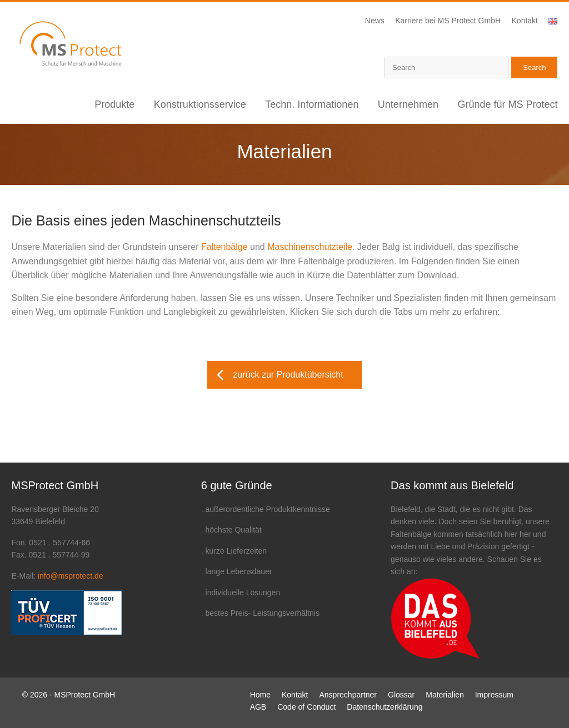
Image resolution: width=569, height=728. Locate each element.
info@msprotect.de (71, 576)
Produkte (114, 104)
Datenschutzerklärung (385, 707)
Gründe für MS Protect (507, 104)
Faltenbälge (224, 247)
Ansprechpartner (348, 695)
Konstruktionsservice (200, 104)
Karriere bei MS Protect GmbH (448, 21)
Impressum (494, 695)
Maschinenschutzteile (310, 247)
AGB (258, 707)
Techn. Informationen (312, 104)
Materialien (445, 695)
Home (260, 695)
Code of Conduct (306, 707)
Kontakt (525, 21)
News (375, 21)
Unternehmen (408, 104)
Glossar (401, 695)
